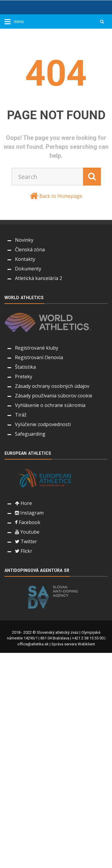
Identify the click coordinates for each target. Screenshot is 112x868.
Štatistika (25, 367)
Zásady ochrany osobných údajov (52, 386)
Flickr (24, 551)
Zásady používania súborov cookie (54, 396)
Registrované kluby (37, 348)
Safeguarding (30, 434)
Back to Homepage (61, 196)
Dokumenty (28, 269)
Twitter (26, 541)
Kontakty (25, 259)
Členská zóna (30, 249)
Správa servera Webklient (73, 644)
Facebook (28, 522)
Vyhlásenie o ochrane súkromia (50, 405)
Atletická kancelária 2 (39, 278)
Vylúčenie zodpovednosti (43, 424)
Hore (23, 503)
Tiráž (21, 415)
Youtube (27, 532)
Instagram (29, 513)
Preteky (24, 376)
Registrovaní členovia (39, 357)
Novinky (24, 240)
